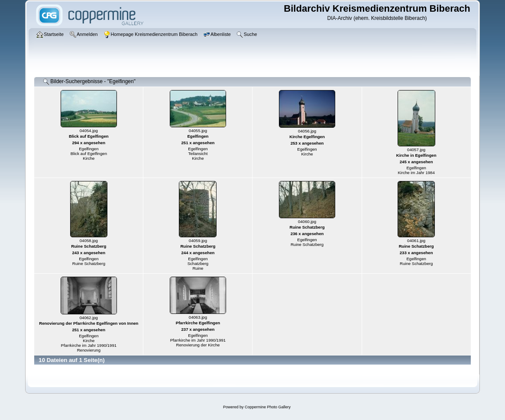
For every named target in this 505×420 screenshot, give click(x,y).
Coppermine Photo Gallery (268, 407)
